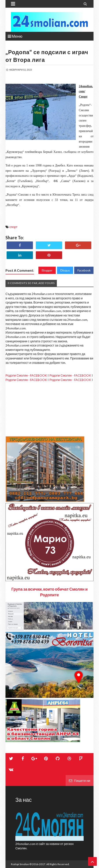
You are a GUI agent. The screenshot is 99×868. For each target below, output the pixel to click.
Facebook (84, 270)
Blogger (47, 270)
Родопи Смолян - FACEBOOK (26, 375)
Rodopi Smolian (20, 864)
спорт (13, 227)
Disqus (65, 270)
